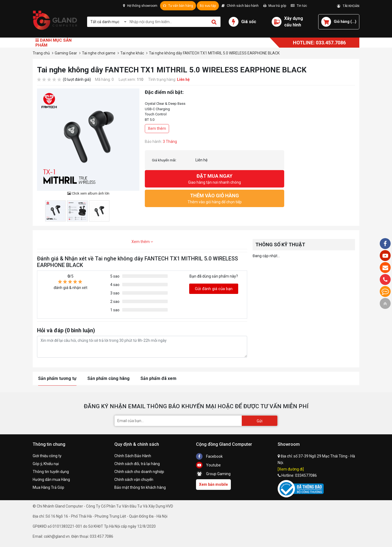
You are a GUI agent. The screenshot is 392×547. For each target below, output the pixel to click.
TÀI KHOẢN (348, 6)
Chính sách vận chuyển (134, 480)
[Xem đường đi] (291, 469)
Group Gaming (213, 474)
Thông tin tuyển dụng (51, 472)
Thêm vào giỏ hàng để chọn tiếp (215, 198)
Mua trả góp (275, 6)
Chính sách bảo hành (240, 6)
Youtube (208, 465)
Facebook (209, 456)
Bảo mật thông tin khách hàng (140, 487)
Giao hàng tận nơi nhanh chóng (215, 178)
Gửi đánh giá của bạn (214, 289)
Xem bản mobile (213, 484)
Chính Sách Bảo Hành (133, 456)
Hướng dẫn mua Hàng (51, 480)
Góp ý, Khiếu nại (46, 464)
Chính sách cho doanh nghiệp (139, 472)
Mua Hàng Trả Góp (48, 487)
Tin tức (299, 6)
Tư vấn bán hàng (178, 6)
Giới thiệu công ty (47, 456)
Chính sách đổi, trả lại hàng (137, 464)
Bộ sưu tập (208, 6)
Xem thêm (157, 128)
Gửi (260, 421)
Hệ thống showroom (140, 6)
